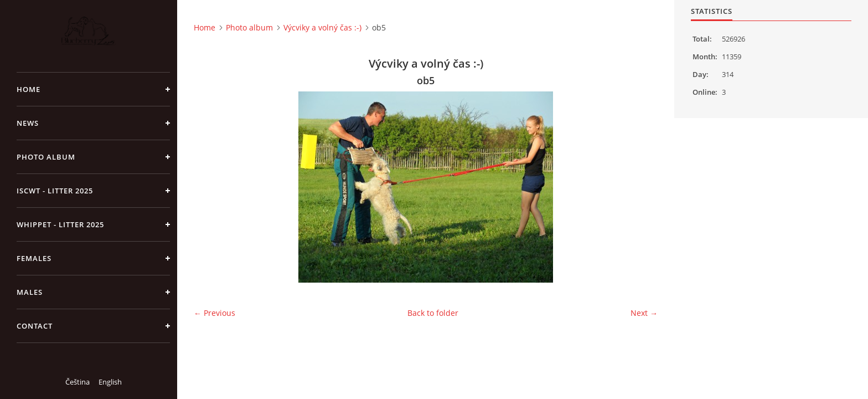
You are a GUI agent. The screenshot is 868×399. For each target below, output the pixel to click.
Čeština (77, 382)
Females (34, 258)
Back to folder (433, 313)
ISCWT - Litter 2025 (55, 191)
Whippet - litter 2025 (60, 224)
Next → (644, 313)
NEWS (28, 123)
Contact (35, 326)
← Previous (215, 313)
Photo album (46, 157)
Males (30, 292)
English (110, 382)
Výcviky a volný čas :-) (322, 27)
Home (29, 89)
